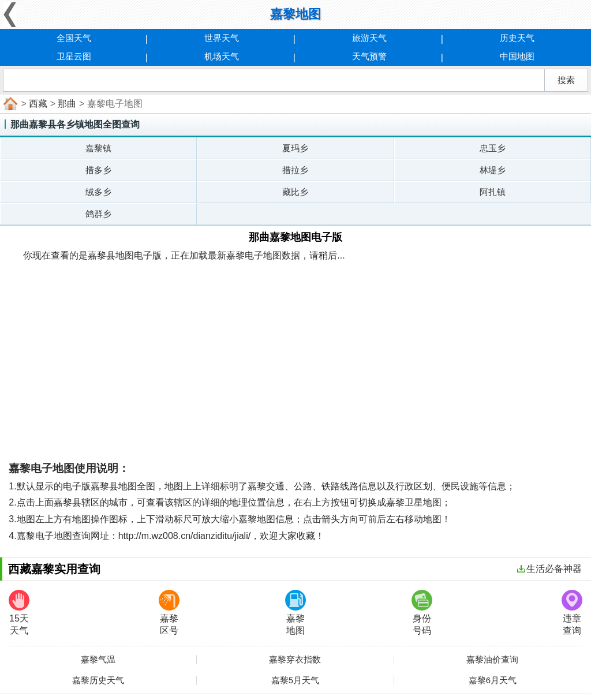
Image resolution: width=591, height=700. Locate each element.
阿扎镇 (493, 192)
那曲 (67, 104)
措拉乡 (295, 170)
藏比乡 (295, 192)
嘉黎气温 (98, 660)
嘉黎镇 (98, 148)
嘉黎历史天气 (98, 680)
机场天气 (222, 56)
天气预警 (369, 56)
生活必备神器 (549, 569)
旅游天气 (369, 38)
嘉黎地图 (295, 613)
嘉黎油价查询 (492, 660)
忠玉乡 (493, 148)
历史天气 (517, 38)
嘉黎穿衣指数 (295, 660)
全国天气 (74, 38)
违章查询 (572, 613)
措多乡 (98, 170)
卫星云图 (74, 56)
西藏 (38, 104)
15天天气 (19, 613)
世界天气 (222, 38)
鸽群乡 (98, 214)
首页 (9, 104)
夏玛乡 (295, 148)
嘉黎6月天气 (493, 680)
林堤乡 (493, 170)
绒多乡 (98, 192)
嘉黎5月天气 (295, 680)
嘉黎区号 (169, 613)
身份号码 (422, 613)
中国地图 (517, 56)
